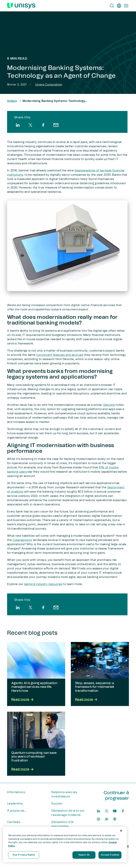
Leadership (15, 804)
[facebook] (43, 125)
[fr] (119, 6)
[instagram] (98, 819)
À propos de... (17, 811)
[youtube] (115, 811)
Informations (16, 792)
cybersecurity (22, 540)
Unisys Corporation (49, 85)
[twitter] (30, 125)
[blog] (107, 819)
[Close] (121, 831)
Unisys (12, 101)
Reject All (84, 855)
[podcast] (115, 819)
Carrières (14, 822)
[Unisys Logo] (21, 6)
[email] (56, 125)
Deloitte (109, 405)
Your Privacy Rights (24, 855)
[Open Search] (112, 6)
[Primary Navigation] (126, 6)
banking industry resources (43, 584)
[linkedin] (18, 125)
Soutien (57, 804)
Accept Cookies (110, 855)
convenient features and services (60, 355)
